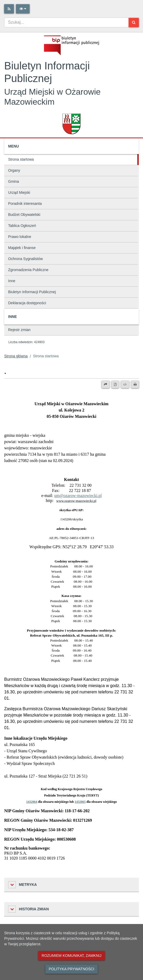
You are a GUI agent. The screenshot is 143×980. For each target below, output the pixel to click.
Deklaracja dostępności (27, 303)
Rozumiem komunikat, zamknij (71, 956)
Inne (12, 281)
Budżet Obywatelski (24, 215)
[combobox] (66, 22)
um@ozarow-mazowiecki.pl (78, 496)
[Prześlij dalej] (106, 384)
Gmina (13, 181)
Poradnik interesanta (25, 204)
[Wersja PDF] (115, 384)
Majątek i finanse (22, 248)
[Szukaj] (134, 22)
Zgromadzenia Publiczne (28, 270)
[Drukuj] (135, 384)
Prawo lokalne (20, 237)
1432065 (80, 802)
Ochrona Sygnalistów (25, 259)
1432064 (32, 802)
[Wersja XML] (125, 384)
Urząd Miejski (19, 192)
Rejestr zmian (19, 330)
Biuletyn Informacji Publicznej (32, 292)
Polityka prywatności (71, 969)
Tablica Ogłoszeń (22, 226)
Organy (14, 170)
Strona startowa (21, 159)
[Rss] (9, 9)
